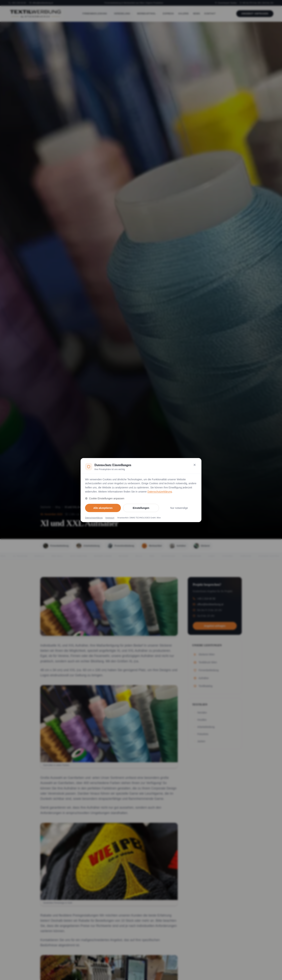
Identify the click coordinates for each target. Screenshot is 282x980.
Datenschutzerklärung (160, 492)
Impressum (110, 518)
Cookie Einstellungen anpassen (105, 498)
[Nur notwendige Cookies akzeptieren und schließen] (195, 465)
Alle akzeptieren (103, 508)
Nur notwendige (179, 508)
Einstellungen (141, 508)
